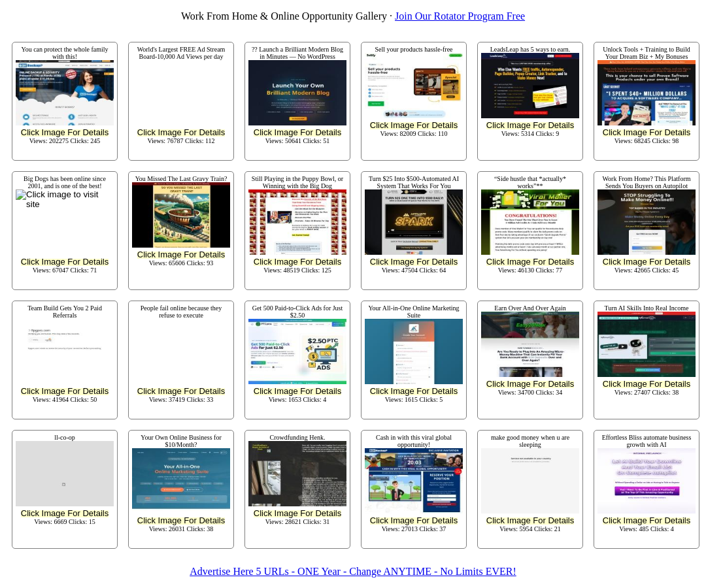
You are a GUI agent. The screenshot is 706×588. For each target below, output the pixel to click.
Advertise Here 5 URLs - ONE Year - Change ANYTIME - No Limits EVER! (353, 571)
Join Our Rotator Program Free (460, 16)
